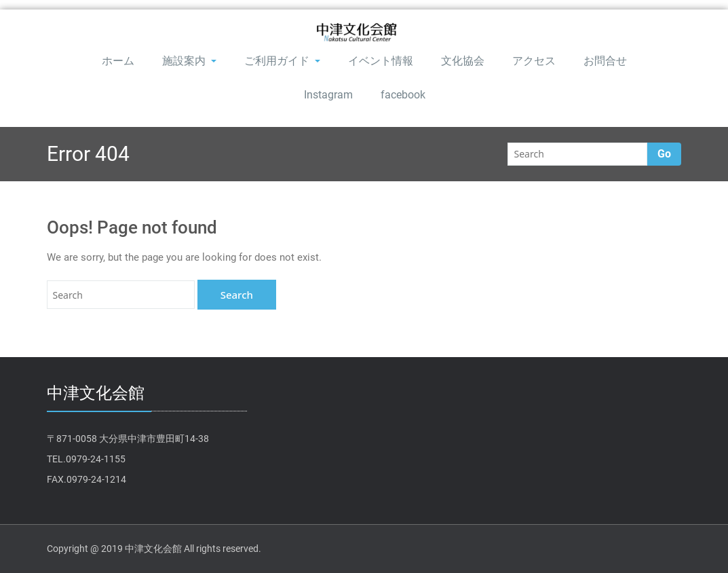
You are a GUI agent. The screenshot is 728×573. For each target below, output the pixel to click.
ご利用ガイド (282, 61)
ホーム (118, 61)
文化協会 (463, 61)
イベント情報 (381, 61)
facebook (403, 95)
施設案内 (189, 61)
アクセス (534, 61)
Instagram (328, 95)
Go (664, 154)
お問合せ (605, 61)
